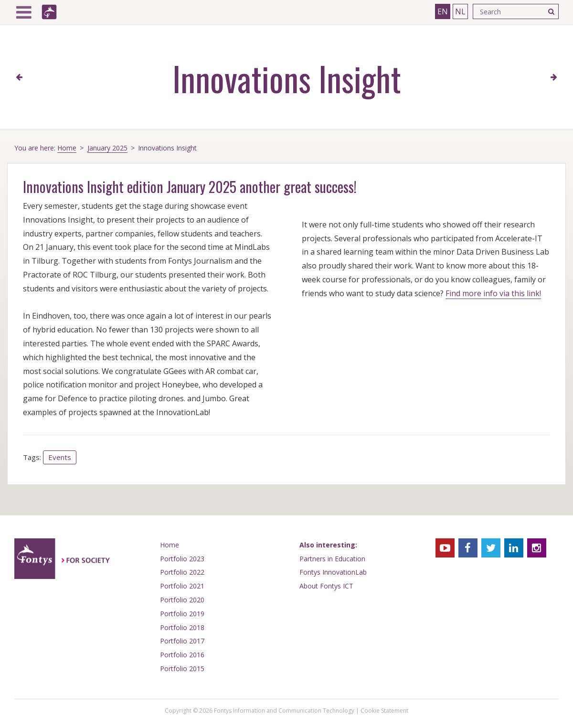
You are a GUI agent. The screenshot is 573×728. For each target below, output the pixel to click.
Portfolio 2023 (182, 559)
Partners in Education (332, 559)
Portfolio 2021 (182, 586)
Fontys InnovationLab (333, 572)
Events (60, 457)
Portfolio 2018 (182, 627)
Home (67, 148)
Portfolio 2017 (182, 641)
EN (443, 11)
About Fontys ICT (326, 586)
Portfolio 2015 (182, 669)
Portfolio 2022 (182, 572)
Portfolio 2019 (182, 614)
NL (460, 11)
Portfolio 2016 (182, 655)
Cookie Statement (384, 711)
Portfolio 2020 (182, 600)
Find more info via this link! (493, 293)
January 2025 (107, 148)
